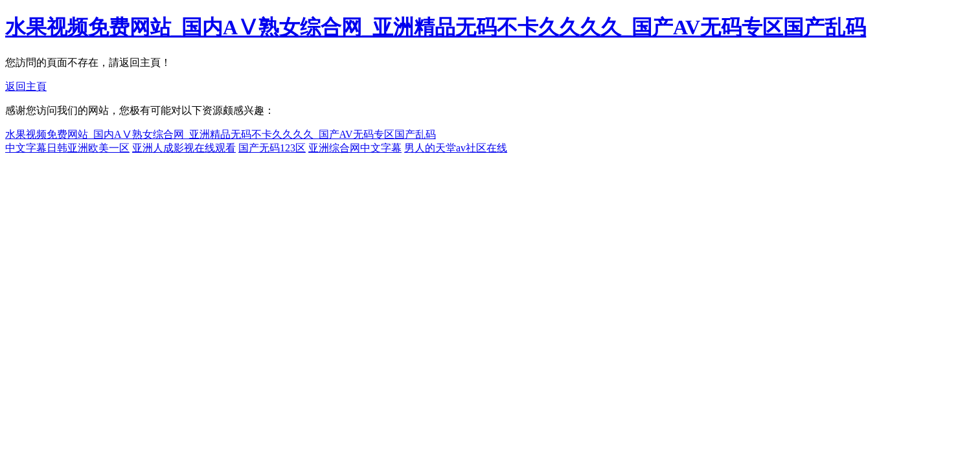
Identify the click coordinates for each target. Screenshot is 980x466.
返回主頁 (26, 86)
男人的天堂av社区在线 (456, 148)
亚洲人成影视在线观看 (184, 148)
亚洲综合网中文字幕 (355, 148)
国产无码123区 (272, 148)
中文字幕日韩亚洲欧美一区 (67, 148)
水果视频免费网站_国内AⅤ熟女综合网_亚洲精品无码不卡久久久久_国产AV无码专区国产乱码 (436, 27)
